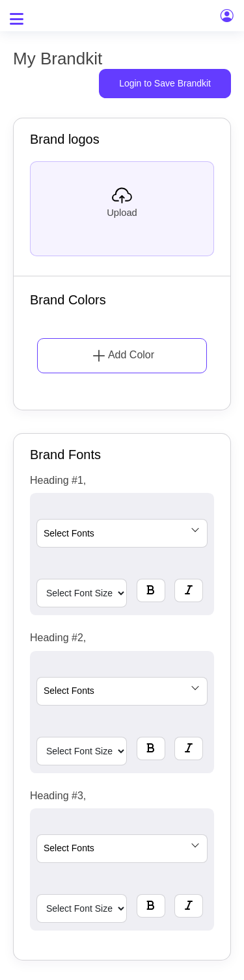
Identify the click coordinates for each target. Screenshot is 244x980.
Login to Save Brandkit (165, 83)
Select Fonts (69, 533)
